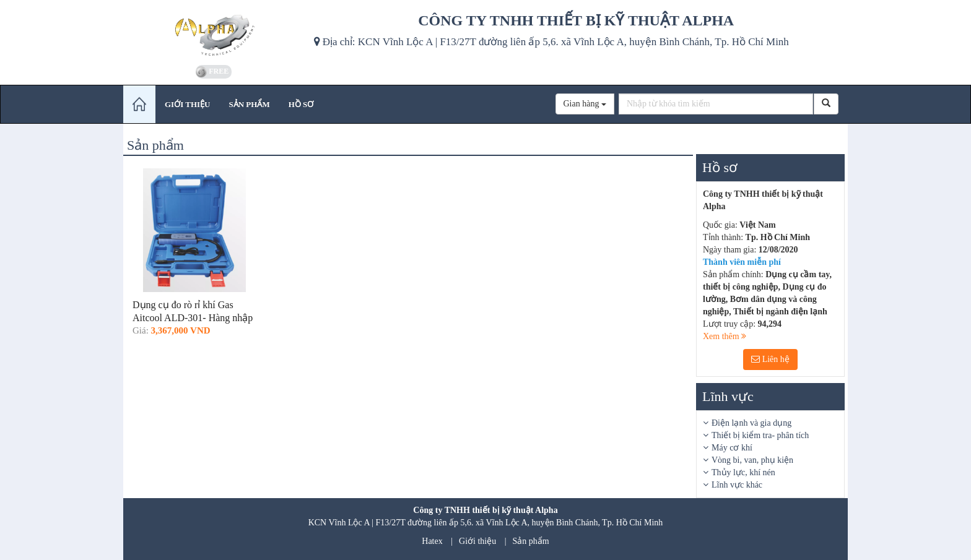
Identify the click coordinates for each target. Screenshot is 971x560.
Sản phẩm (531, 541)
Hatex (432, 541)
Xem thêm (725, 336)
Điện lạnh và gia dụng (751, 423)
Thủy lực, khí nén (743, 472)
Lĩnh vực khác (737, 485)
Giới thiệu (477, 541)
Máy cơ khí (732, 448)
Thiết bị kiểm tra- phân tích (760, 435)
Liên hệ (770, 359)
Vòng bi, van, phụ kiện (752, 460)
